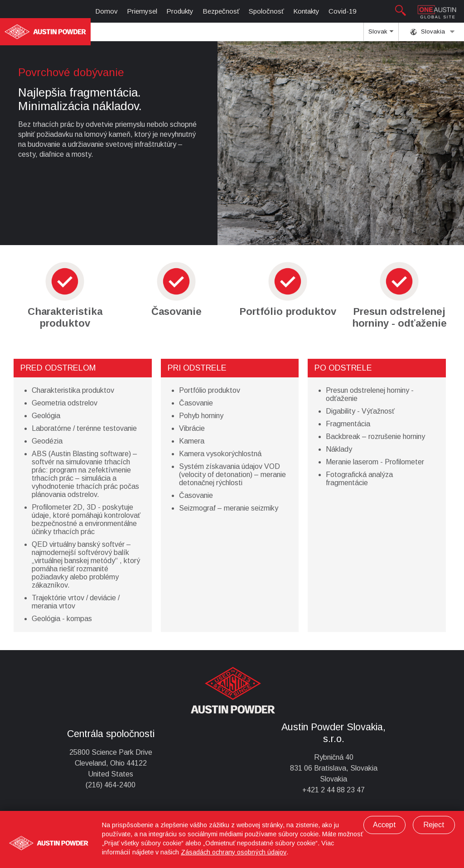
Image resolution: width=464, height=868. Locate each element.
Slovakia (433, 32)
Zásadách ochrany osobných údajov (234, 852)
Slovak (381, 34)
